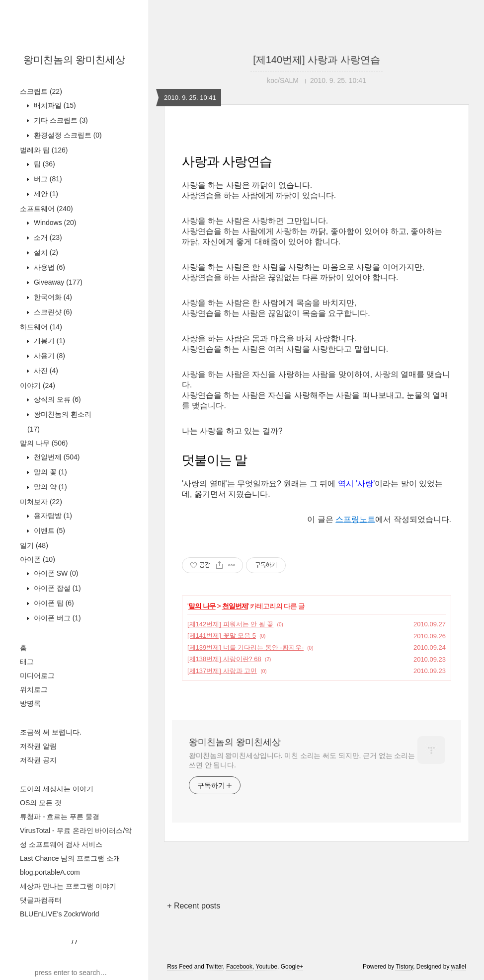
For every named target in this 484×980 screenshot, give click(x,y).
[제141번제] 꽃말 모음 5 (222, 636)
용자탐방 (52, 516)
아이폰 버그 (56, 618)
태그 (27, 662)
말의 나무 (44, 443)
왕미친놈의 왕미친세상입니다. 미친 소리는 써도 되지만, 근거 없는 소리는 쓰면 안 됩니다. (302, 760)
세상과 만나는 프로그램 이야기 (68, 886)
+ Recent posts (194, 906)
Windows (54, 223)
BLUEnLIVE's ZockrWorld (60, 914)
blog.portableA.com (50, 872)
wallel (459, 967)
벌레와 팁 (44, 150)
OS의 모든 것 (41, 803)
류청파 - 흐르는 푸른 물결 (60, 817)
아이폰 (38, 559)
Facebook (239, 967)
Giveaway (57, 282)
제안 (45, 194)
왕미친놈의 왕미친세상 (75, 60)
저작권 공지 (38, 760)
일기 (34, 545)
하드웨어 (41, 327)
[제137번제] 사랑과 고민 (222, 671)
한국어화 (52, 297)
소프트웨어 (46, 209)
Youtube (266, 967)
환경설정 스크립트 (67, 135)
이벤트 (48, 530)
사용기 (48, 356)
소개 (47, 237)
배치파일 (54, 105)
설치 (45, 252)
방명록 (30, 703)
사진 (45, 371)
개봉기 (48, 341)
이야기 (38, 385)
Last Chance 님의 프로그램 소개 (70, 858)
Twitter (214, 967)
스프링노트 (355, 519)
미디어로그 (37, 676)
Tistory (404, 967)
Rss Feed (180, 967)
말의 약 (49, 487)
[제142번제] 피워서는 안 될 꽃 (230, 624)
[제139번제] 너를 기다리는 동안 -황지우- (245, 647)
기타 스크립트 (60, 120)
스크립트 (41, 91)
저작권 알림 (38, 746)
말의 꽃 (49, 472)
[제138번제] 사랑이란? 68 (224, 659)
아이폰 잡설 (56, 588)
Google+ (292, 967)
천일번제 (56, 457)
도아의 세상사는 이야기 (57, 789)
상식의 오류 (56, 399)
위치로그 (34, 689)
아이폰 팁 (53, 603)
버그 (47, 179)
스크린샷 (52, 312)
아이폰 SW (55, 573)
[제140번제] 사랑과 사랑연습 (317, 60)
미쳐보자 (41, 502)
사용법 (48, 267)
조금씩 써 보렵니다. (51, 732)
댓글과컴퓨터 (41, 900)
